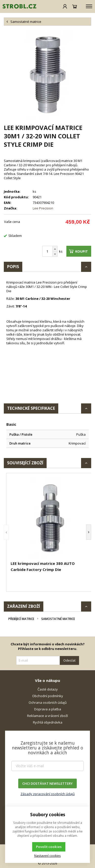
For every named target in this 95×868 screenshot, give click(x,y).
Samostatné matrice (58, 619)
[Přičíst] (55, 249)
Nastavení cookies (48, 856)
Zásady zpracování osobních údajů (48, 794)
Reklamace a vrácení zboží (48, 716)
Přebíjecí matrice (21, 619)
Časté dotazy (48, 689)
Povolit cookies (49, 847)
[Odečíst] (55, 254)
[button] (6, 532)
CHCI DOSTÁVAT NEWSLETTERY (48, 783)
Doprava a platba (48, 709)
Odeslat (69, 660)
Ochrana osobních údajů (48, 702)
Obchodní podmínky (48, 696)
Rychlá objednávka (48, 722)
